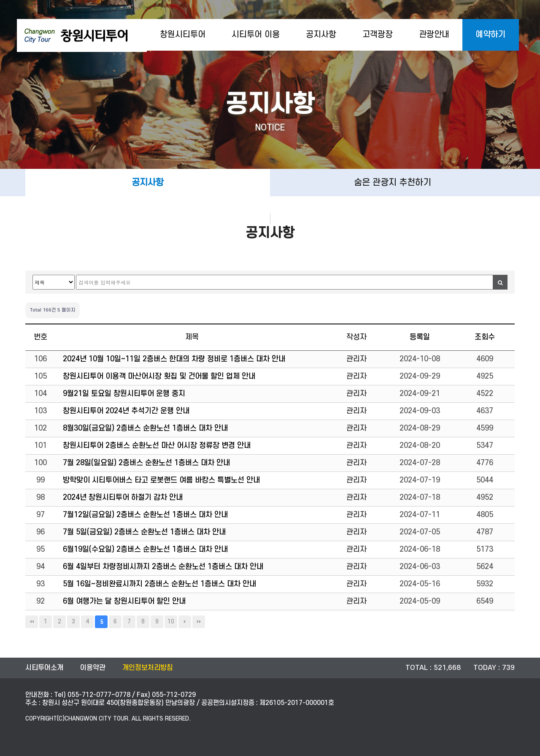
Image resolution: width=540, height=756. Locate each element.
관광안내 (434, 35)
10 (171, 622)
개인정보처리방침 (148, 668)
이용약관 (93, 668)
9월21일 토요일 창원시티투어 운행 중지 (124, 394)
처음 (32, 622)
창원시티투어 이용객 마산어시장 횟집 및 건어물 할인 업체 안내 (159, 376)
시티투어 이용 (256, 35)
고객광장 (378, 35)
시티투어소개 (44, 668)
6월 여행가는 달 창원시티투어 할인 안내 (124, 601)
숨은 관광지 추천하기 (393, 183)
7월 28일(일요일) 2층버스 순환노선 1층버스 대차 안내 (146, 463)
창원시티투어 (183, 35)
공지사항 (321, 35)
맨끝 (199, 622)
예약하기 (491, 35)
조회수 (485, 337)
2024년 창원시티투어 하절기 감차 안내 (123, 497)
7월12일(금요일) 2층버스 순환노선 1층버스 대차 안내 (145, 515)
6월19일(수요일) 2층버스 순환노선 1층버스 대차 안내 (145, 549)
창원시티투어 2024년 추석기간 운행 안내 (126, 411)
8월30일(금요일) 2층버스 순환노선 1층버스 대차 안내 (145, 428)
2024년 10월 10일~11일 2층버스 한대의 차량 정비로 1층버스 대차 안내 (174, 359)
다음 (185, 622)
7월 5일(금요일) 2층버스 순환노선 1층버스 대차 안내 (144, 532)
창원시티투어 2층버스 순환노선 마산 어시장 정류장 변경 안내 (157, 446)
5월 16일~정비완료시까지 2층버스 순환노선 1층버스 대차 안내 (159, 584)
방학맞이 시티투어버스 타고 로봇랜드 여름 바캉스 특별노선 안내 (161, 480)
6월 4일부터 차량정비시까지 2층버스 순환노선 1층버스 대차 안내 (163, 567)
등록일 (420, 337)
